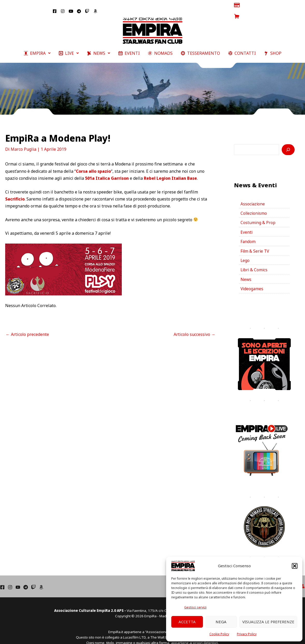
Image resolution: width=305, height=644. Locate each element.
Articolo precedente (27, 324)
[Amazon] (41, 578)
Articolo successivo (194, 324)
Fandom (248, 232)
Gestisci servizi (195, 607)
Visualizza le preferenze (268, 622)
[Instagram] (10, 578)
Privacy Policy (247, 634)
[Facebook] (2, 578)
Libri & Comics (254, 261)
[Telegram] (26, 578)
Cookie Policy (219, 634)
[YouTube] (18, 578)
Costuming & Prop (258, 213)
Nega (221, 622)
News (246, 270)
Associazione (253, 193)
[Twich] (33, 578)
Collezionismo (254, 203)
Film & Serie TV (255, 241)
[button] (295, 566)
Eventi (247, 222)
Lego (245, 251)
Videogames (252, 280)
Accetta (187, 622)
